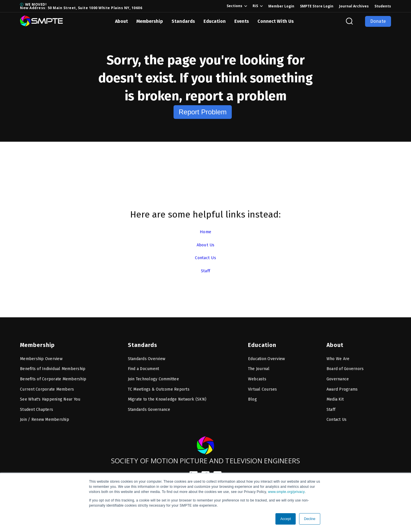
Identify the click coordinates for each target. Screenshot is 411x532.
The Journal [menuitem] (259, 366)
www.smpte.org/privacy (286, 492)
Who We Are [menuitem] (338, 356)
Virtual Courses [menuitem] (263, 386)
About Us (206, 245)
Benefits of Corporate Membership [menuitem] (53, 376)
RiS (255, 6)
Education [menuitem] (261, 342)
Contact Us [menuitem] (337, 416)
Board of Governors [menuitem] (345, 366)
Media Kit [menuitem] (335, 396)
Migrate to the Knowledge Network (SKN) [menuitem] (167, 396)
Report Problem (203, 112)
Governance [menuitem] (338, 376)
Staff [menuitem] (331, 406)
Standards (183, 21)
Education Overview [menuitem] (267, 356)
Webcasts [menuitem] (257, 376)
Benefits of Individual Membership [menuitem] (53, 366)
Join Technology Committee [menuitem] (153, 376)
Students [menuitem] (383, 6)
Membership (150, 21)
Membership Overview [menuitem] (41, 356)
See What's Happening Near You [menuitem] (50, 396)
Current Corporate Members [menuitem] (47, 386)
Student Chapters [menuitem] (37, 406)
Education (215, 21)
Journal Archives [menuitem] (354, 6)
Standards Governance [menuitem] (149, 406)
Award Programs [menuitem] (342, 386)
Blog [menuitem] (252, 396)
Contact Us (205, 258)
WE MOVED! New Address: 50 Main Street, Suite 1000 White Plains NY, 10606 (81, 6)
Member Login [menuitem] (281, 6)
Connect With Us (276, 21)
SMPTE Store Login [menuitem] (317, 6)
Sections (234, 6)
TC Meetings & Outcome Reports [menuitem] (159, 386)
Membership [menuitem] (36, 342)
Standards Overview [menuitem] (147, 356)
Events (242, 21)
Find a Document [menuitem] (144, 366)
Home (205, 232)
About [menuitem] (335, 342)
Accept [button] (286, 519)
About (121, 21)
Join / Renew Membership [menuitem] (45, 416)
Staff (205, 271)
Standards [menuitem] (141, 342)
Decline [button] (310, 519)
